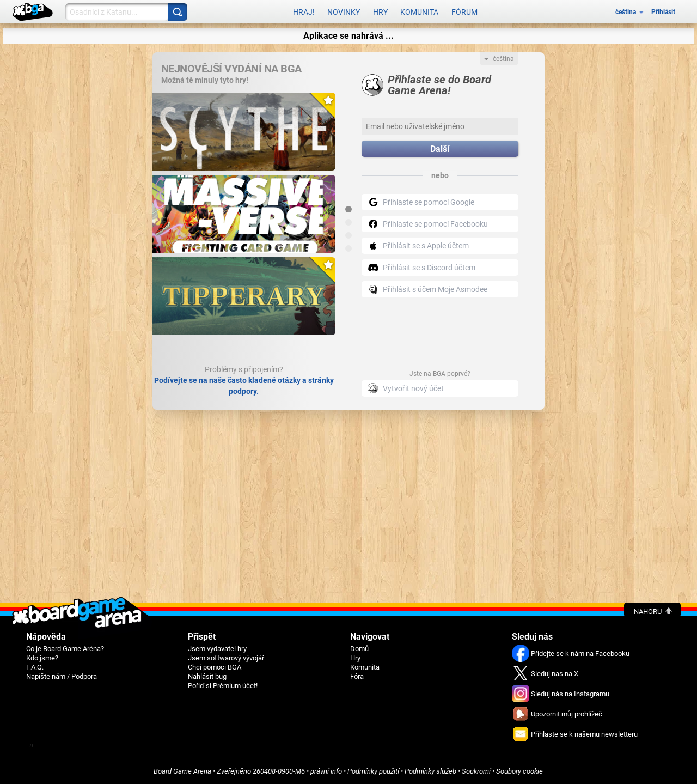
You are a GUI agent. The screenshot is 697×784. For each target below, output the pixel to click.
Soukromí (476, 771)
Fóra (357, 676)
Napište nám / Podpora (62, 676)
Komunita (419, 12)
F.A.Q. (35, 667)
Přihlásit (663, 12)
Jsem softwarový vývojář (226, 658)
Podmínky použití (373, 771)
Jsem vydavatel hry (217, 649)
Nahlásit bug (207, 676)
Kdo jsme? (42, 658)
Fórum (464, 12)
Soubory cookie (519, 771)
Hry (380, 12)
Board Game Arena (182, 771)
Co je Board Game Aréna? (65, 649)
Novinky (344, 12)
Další (440, 149)
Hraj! (304, 12)
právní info (326, 771)
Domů (359, 649)
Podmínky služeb (430, 771)
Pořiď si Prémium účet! (223, 686)
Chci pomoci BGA (215, 667)
